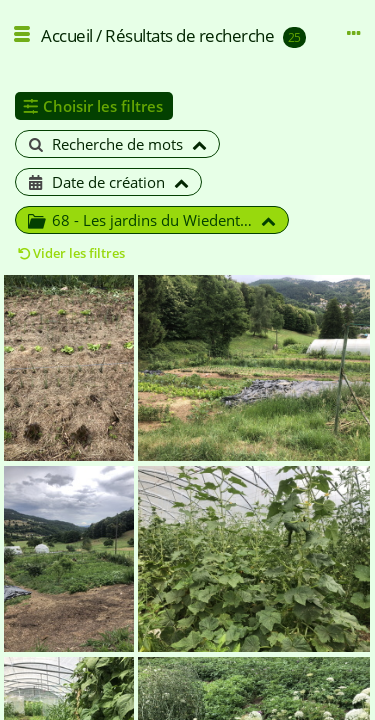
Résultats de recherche (189, 35)
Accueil (67, 35)
